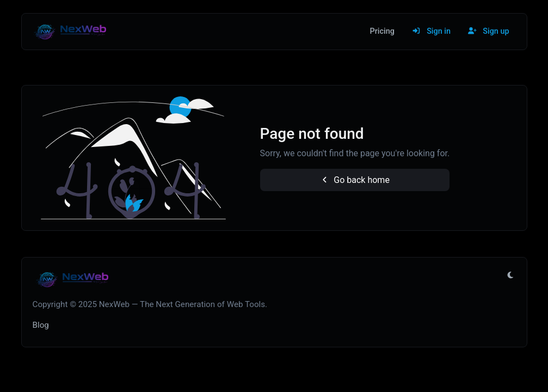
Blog (41, 325)
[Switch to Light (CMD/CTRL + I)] (510, 275)
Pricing (382, 31)
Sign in (431, 31)
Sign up (489, 31)
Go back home (355, 180)
